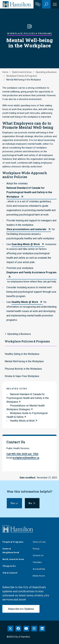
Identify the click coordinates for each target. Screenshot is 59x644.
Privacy (36, 549)
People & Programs (13, 542)
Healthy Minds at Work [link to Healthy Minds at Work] (22, 421)
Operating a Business (46, 72)
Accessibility (39, 569)
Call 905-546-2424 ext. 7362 (22, 454)
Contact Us (38, 555)
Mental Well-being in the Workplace (24, 361)
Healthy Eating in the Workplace (22, 354)
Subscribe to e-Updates (21, 609)
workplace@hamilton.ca (26, 458)
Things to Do (9, 566)
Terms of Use (39, 542)
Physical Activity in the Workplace (23, 369)
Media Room (39, 576)
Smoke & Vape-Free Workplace (22, 376)
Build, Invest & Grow (22, 72)
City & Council (10, 573)
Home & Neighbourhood (11, 551)
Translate (37, 562)
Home (5, 72)
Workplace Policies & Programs (22, 76)
